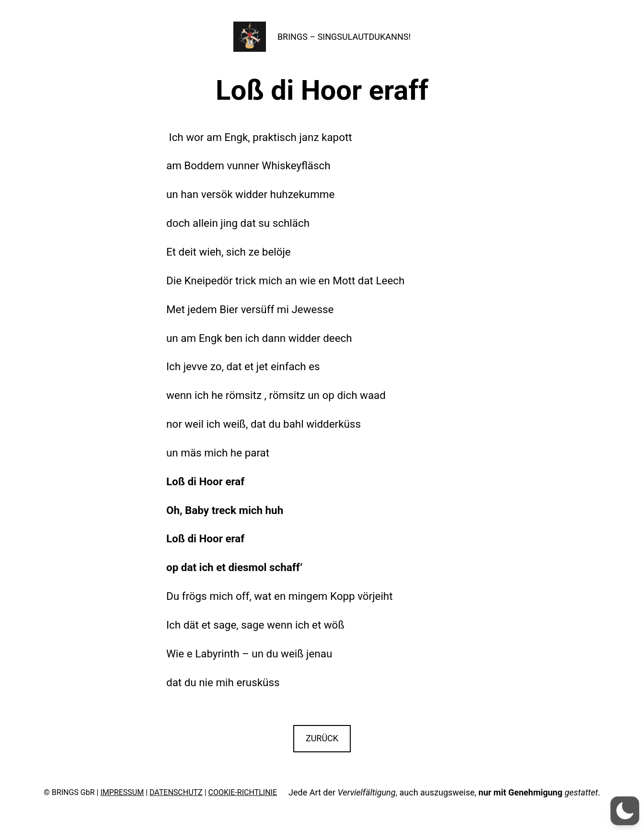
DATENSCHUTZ (176, 792)
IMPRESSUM (122, 792)
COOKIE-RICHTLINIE (243, 792)
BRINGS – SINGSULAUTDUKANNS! (344, 37)
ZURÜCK (322, 738)
